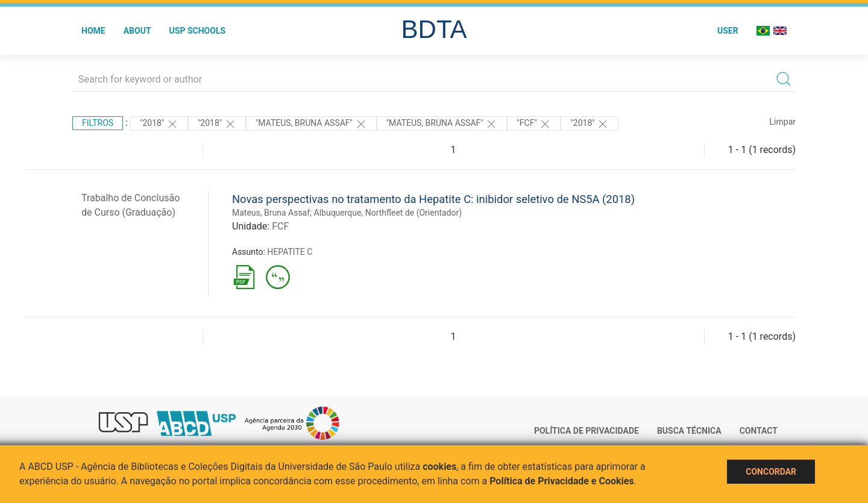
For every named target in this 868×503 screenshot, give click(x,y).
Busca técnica (689, 431)
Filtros (98, 123)
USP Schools (198, 31)
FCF (280, 226)
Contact (759, 431)
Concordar (771, 472)
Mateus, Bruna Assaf (271, 213)
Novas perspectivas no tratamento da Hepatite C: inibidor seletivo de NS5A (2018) (433, 199)
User (728, 31)
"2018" (159, 124)
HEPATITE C (290, 252)
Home (93, 31)
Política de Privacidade (587, 431)
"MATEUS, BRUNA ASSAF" (311, 124)
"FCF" (534, 124)
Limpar (783, 122)
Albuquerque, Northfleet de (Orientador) (388, 213)
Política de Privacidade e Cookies (562, 481)
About (137, 31)
